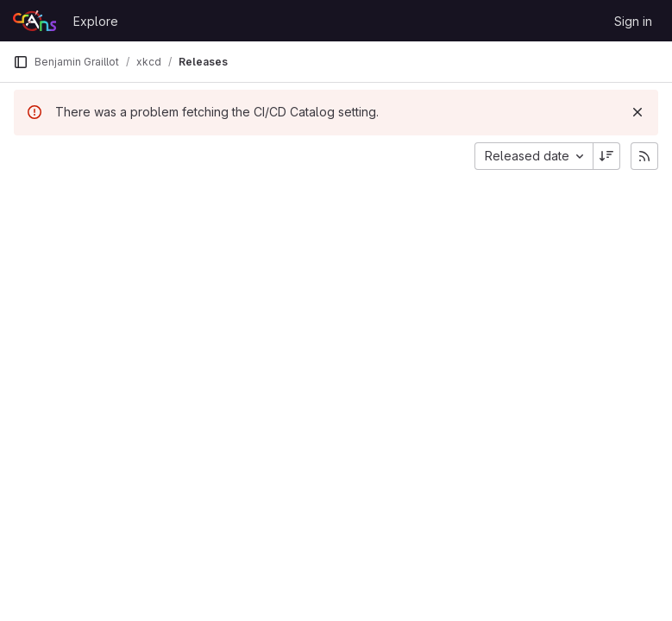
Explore (96, 21)
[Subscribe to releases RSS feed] (644, 156)
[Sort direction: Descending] (606, 156)
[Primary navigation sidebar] (21, 62)
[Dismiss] (637, 112)
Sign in (633, 21)
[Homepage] (35, 21)
